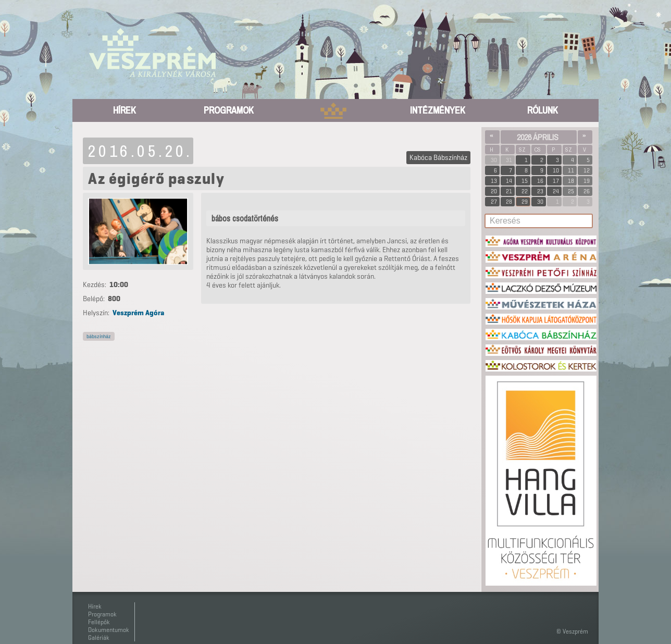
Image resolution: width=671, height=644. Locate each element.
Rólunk (543, 110)
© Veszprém (572, 631)
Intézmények (438, 110)
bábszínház (99, 336)
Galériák (99, 637)
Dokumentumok (109, 630)
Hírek (125, 110)
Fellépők (99, 622)
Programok (229, 110)
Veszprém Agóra (138, 313)
